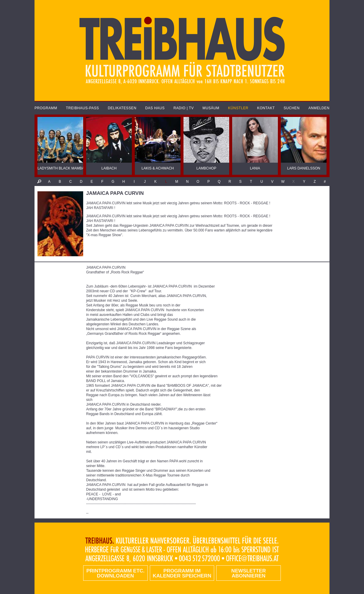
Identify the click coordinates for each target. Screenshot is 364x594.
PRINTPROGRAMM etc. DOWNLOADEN (115, 573)
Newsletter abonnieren (249, 573)
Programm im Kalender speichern (182, 573)
